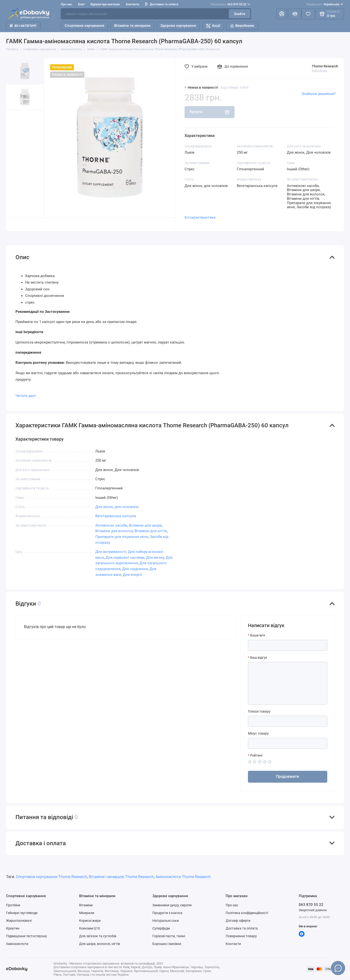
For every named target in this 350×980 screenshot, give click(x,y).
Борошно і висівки (167, 944)
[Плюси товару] (288, 721)
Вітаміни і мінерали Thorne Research (121, 877)
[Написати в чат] (338, 968)
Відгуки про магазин (105, 4)
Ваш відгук (259, 658)
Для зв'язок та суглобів (98, 936)
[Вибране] (308, 14)
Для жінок (104, 507)
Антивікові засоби (111, 525)
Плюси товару (259, 711)
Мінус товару (258, 733)
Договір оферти (238, 921)
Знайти (240, 14)
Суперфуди (161, 928)
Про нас (66, 4)
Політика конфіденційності (247, 913)
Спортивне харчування (84, 26)
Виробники (242, 26)
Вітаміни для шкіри (145, 525)
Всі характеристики (200, 217)
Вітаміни (86, 905)
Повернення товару (241, 936)
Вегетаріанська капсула (116, 516)
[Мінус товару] (288, 743)
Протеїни (13, 905)
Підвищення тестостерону (26, 936)
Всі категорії (23, 26)
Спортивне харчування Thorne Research (52, 877)
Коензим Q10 (89, 928)
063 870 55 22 (230, 4)
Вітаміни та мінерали (132, 26)
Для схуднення (135, 569)
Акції (213, 26)
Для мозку (155, 558)
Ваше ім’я (258, 635)
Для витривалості (111, 552)
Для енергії (132, 575)
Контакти (132, 4)
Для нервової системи (125, 558)
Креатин (13, 928)
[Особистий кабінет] (282, 14)
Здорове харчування (178, 26)
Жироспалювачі (19, 921)
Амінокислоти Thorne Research (183, 877)
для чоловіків (127, 507)
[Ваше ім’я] (288, 645)
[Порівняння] (295, 14)
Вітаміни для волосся (114, 531)
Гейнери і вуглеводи (22, 913)
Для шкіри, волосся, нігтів (100, 944)
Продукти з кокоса (167, 913)
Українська (325, 4)
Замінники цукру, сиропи (172, 905)
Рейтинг (257, 755)
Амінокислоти (17, 944)
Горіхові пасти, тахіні (169, 936)
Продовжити (287, 776)
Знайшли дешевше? (319, 94)
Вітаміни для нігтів (151, 531)
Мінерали (87, 913)
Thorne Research (325, 66)
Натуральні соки (166, 921)
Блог (81, 4)
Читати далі (26, 396)
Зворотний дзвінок (313, 910)
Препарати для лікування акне (122, 537)
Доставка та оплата (162, 4)
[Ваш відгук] (288, 683)
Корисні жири (90, 921)
